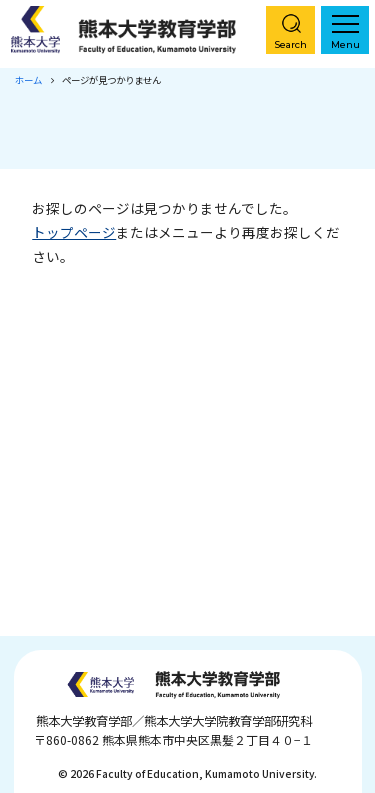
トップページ (74, 232)
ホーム (28, 80)
